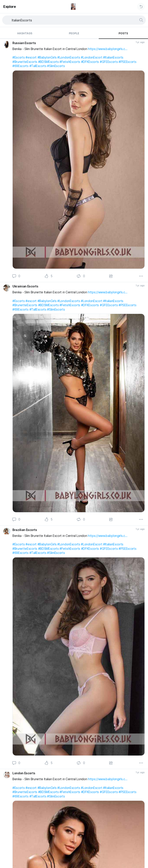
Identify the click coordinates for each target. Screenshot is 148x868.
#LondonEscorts (69, 57)
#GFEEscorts (109, 62)
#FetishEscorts (70, 62)
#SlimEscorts (56, 66)
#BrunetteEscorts (25, 62)
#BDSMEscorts (48, 62)
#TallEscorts (38, 66)
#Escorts (19, 57)
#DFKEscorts (90, 62)
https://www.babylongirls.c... (108, 49)
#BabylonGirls (47, 57)
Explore (10, 7)
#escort (31, 57)
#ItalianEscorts (113, 57)
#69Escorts (20, 66)
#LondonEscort (92, 57)
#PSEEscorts (127, 62)
